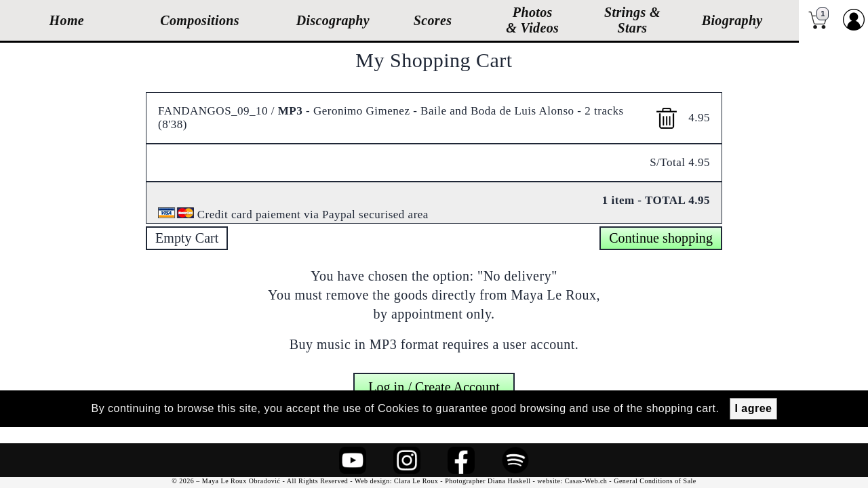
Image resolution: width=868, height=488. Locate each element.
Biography (732, 20)
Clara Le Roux (416, 481)
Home (67, 20)
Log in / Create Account (434, 380)
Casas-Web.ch (586, 481)
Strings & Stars (632, 20)
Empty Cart (187, 238)
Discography (333, 20)
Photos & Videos (532, 20)
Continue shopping (661, 238)
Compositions (200, 20)
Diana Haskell (509, 481)
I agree (753, 408)
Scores (433, 20)
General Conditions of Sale (655, 481)
